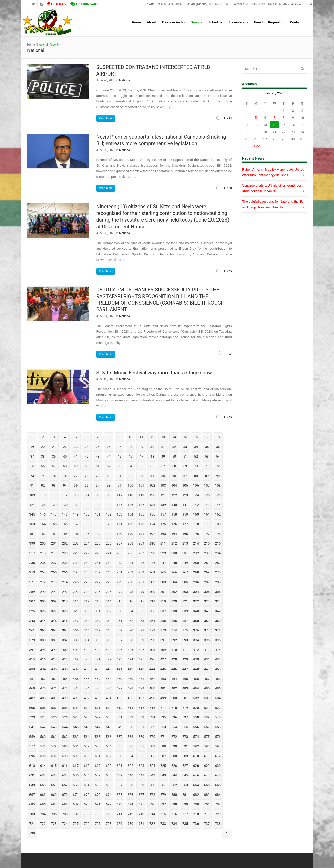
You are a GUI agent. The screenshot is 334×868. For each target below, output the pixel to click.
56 (43, 466)
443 (141, 669)
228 (152, 553)
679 (163, 795)
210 (152, 543)
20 (43, 447)
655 (98, 785)
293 (76, 592)
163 (32, 524)
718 (196, 814)
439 (98, 669)
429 (185, 659)
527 (76, 717)
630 (218, 766)
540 (218, 717)
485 (207, 688)
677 (141, 795)
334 (130, 611)
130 (65, 505)
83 (141, 476)
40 (65, 456)
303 (185, 592)
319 (163, 601)
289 (32, 592)
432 (218, 659)
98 (109, 485)
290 (43, 592)
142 (196, 505)
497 (141, 698)
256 (65, 572)
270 (218, 572)
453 (54, 679)
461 (141, 679)
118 (130, 495)
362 (43, 630)
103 (163, 485)
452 (43, 679)
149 (76, 514)
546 (87, 727)
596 (43, 756)
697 (163, 804)
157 (163, 514)
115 (98, 495)
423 (119, 659)
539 (207, 717)
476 (109, 688)
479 (141, 688)
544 (65, 727)
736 (196, 824)
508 (65, 708)
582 (87, 746)
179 (207, 524)
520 (196, 708)
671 (76, 795)
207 (119, 543)
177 (185, 524)
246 (152, 563)
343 (32, 621)
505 (32, 708)
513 (119, 708)
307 (32, 601)
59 (76, 466)
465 (185, 679)
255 (54, 572)
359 (207, 621)
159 (185, 514)
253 (32, 572)
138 (152, 505)
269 (207, 572)
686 (43, 804)
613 (32, 766)
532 (130, 717)
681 (185, 795)
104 (174, 485)
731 (141, 824)
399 (54, 650)
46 (131, 456)
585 (119, 746)
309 (54, 601)
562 (65, 737)
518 (174, 708)
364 (65, 630)
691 (98, 804)
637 (98, 775)
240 (87, 563)
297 (119, 592)
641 (141, 775)
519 (185, 708)
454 (65, 679)
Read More (106, 118)
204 (87, 543)
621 (119, 766)
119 (141, 495)
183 (54, 534)
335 (141, 611)
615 (54, 766)
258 (87, 572)
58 (65, 466)
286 (196, 582)
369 (119, 630)
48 (152, 456)
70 (196, 466)
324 (218, 601)
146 (43, 514)
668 (43, 795)
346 (65, 621)
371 (141, 630)
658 (130, 785)
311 (76, 601)
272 (43, 582)
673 (98, 795)
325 (32, 611)
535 (163, 717)
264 (152, 572)
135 (119, 505)
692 (109, 804)
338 (174, 611)
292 (65, 592)
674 (109, 795)
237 (54, 563)
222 (87, 553)
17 (207, 437)
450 (218, 669)
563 (76, 737)
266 (174, 572)
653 (76, 785)
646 (196, 775)
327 (54, 611)
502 (196, 698)
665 (207, 785)
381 (54, 640)
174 (152, 524)
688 (65, 804)
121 (163, 495)
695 (141, 804)
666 (218, 785)
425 (141, 659)
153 (119, 514)
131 (76, 505)
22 (65, 447)
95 (76, 485)
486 (218, 688)
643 (163, 775)
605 (141, 756)
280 (130, 582)
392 (174, 640)
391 (163, 640)
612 (218, 756)
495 (119, 698)
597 (54, 756)
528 (87, 717)
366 (87, 630)
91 (32, 485)
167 (76, 524)
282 (152, 582)
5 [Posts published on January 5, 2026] (256, 118)
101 (141, 485)
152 (109, 514)
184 (65, 534)
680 (174, 795)
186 (87, 534)
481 (163, 688)
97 (98, 485)
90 (218, 476)
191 (141, 534)
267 (185, 572)
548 (109, 727)
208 (130, 543)
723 (54, 824)
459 (119, 679)
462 (152, 679)
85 (163, 476)
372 (152, 630)
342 (218, 611)
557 (207, 727)
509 (76, 708)
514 (130, 708)
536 (174, 717)
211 (163, 543)
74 (43, 476)
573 (185, 737)
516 (152, 708)
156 (152, 514)
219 (54, 553)
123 (185, 495)
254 (43, 572)
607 (163, 756)
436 (65, 669)
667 (32, 795)
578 (43, 746)
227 (141, 553)
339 (185, 611)
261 (119, 572)
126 (218, 495)
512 (109, 708)
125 (207, 495)
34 (196, 447)
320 (174, 601)
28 (131, 447)
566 (109, 737)
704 (43, 814)
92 (43, 485)
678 (152, 795)
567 (119, 737)
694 (130, 804)
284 (174, 582)
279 (119, 582)
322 (196, 601)
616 (65, 766)
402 (87, 650)
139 (163, 505)
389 (141, 640)
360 (218, 621)
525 (54, 717)
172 (130, 524)
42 (87, 456)
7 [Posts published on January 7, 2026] (274, 118)
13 (163, 437)
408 (152, 650)
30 (152, 447)
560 (43, 737)
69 (185, 466)
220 (65, 553)
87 (185, 476)
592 (196, 746)
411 (185, 650)
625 (163, 766)
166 (65, 524)
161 (207, 514)
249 (185, 563)
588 (152, 746)
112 (65, 495)
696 (152, 804)
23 (76, 447)
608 (174, 756)
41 (76, 456)
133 (98, 505)
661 (163, 785)
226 (130, 553)
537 (185, 717)
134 (109, 505)
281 (141, 582)
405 (119, 650)
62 (109, 466)
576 (218, 737)
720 (218, 814)
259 (98, 572)
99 (120, 485)
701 (207, 804)
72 (218, 466)
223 (98, 553)
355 (163, 621)
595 (32, 756)
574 (196, 737)
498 (152, 698)
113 (76, 495)
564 (87, 737)
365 (76, 630)
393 (185, 640)
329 (76, 611)
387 (119, 640)
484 (196, 688)
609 (185, 756)
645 (185, 775)
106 (196, 485)
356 (174, 621)
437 (76, 669)
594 (218, 746)
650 (43, 785)
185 (76, 534)
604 (130, 756)
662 (174, 785)
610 (196, 756)
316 (130, 601)
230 (174, 553)
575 (207, 737)
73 (32, 476)
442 (130, 669)
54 (218, 456)
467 (207, 679)
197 (207, 534)
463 (163, 679)
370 (130, 630)
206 (109, 543)
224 (109, 553)
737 (207, 824)
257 (76, 572)
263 (141, 572)
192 (152, 534)
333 (119, 611)
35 (207, 447)
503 (207, 698)
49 (163, 456)
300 (152, 592)
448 (196, 669)
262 (130, 572)
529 (98, 717)
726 (87, 824)
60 (87, 466)
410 (174, 650)
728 (109, 824)
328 (65, 611)
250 (196, 563)
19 (32, 447)
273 (54, 582)
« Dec (256, 146)
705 (54, 814)
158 (174, 514)
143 (207, 505)
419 (76, 659)
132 (87, 505)
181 (32, 534)
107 (207, 485)
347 (76, 621)
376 (196, 630)
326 (43, 611)
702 (218, 804)
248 (174, 563)
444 (152, 669)
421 (98, 659)
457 (98, 679)
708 (87, 814)
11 (141, 437)
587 (141, 746)
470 (43, 688)
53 (207, 456)
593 (207, 746)
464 (174, 679)
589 (163, 746)
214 (196, 543)
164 (43, 524)
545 (76, 727)
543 (54, 727)
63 (120, 466)
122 (174, 495)
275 (76, 582)
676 (130, 795)
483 (185, 688)
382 (65, 640)
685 (32, 804)
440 (109, 669)
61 (98, 466)
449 (207, 669)
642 (152, 775)
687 (54, 804)
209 (141, 543)
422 (109, 659)
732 (152, 824)
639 (119, 775)
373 (163, 630)
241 (98, 563)
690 (87, 804)
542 (43, 727)
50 (174, 456)
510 (87, 708)
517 (163, 708)
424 (130, 659)
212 (174, 543)
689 (76, 804)
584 (109, 746)
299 (141, 592)
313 (98, 601)
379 (32, 640)
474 (87, 688)
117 (119, 495)
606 (152, 756)
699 (185, 804)
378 (218, 630)
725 (76, 824)
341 (207, 611)
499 (163, 698)
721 (32, 824)
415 (32, 659)
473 (76, 688)
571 (163, 737)
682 (196, 795)
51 (185, 456)
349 (98, 621)
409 (163, 650)
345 (54, 621)
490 (65, 698)
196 (196, 534)
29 (141, 447)
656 (109, 785)
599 (76, 756)
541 (32, 727)
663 (185, 785)
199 (32, 543)
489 (54, 698)
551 (141, 727)
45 (120, 456)
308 (43, 601)
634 (65, 775)
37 (32, 456)
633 (54, 775)
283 (163, 582)
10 (131, 437)
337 (163, 611)
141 (185, 505)
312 (87, 601)
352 (130, 621)
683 (207, 795)
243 (119, 563)
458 (109, 679)
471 (54, 688)
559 (32, 737)
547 (98, 727)
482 (174, 688)
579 (54, 746)
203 (76, 543)
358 (196, 621)
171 (119, 524)
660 (152, 785)
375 (185, 630)
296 (109, 592)
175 (163, 524)
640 (130, 775)
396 (218, 640)
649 (32, 785)
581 (76, 746)
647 (207, 775)
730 (130, 824)
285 (185, 582)
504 (218, 698)
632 (43, 775)
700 (196, 804)
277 (98, 582)
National (125, 80)
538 (196, 717)
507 (54, 708)
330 (87, 611)
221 (76, 553)
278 (109, 582)
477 (119, 688)
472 (65, 688)
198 (218, 534)
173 (141, 524)
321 (185, 601)
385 (98, 640)
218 (43, 553)
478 (130, 688)
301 (163, 592)
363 (54, 630)
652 (65, 785)
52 (196, 456)
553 (163, 727)
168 (87, 524)
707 (76, 814)
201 (54, 543)
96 (87, 485)
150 (87, 514)
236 (43, 563)
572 (174, 737)
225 (119, 553)
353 (141, 621)
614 (43, 766)
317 (141, 601)
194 (174, 534)
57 (54, 466)
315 (119, 601)
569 (141, 737)
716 (174, 814)
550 (130, 727)
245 (141, 563)
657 (119, 785)
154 (130, 514)
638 (109, 775)
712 (130, 814)
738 (218, 824)
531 (119, 717)
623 (141, 766)
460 (130, 679)
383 (76, 640)
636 (87, 775)
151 (98, 514)
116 (109, 495)
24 (87, 447)
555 (185, 727)
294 (87, 592)
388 (130, 640)
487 (32, 698)
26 (109, 447)
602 (109, 756)
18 (218, 437)
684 (218, 795)
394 (196, 640)
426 (152, 659)
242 (109, 563)
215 (207, 543)
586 (130, 746)
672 (87, 795)
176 (174, 524)
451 (32, 679)
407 (141, 650)
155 (141, 514)
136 (130, 505)
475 (98, 688)
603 (119, 756)
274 (65, 582)
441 (119, 669)
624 (152, 766)
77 (76, 476)
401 (76, 650)
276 (87, 582)
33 (185, 447)
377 (207, 630)
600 (87, 756)
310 (65, 601)
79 (98, 476)
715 (163, 814)
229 (163, 553)
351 (119, 621)
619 (98, 766)
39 (54, 456)
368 (109, 630)
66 (152, 466)
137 (141, 505)
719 (207, 814)
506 (43, 708)
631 (32, 775)
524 (43, 717)
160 (196, 514)
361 (32, 630)
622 (130, 766)
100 (130, 485)
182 (43, 534)
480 (152, 688)
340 (196, 611)
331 (98, 611)
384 (87, 640)
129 (54, 505)
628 (196, 766)
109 (32, 495)
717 (185, 814)
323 (207, 601)
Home (31, 45)
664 (196, 785)
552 (152, 727)
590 (174, 746)
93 (54, 485)
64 (131, 466)
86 (174, 476)
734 (174, 824)
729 (119, 824)
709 (98, 814)
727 (98, 824)
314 (109, 601)
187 (98, 534)
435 (54, 669)
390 (152, 640)
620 (109, 766)
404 (109, 650)
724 (65, 824)
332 (109, 611)
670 (65, 795)
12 (152, 437)
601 (98, 756)
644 (174, 775)
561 (54, 737)
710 (109, 814)
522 (218, 708)
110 (43, 495)
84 (152, 476)
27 (120, 447)
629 (207, 766)
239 (76, 563)
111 (54, 495)
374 (174, 630)
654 (87, 785)
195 (185, 534)
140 (174, 505)
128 (43, 505)
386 (109, 640)
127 (32, 505)
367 (98, 630)
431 (207, 659)
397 (32, 650)
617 (76, 766)
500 (174, 698)
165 (54, 524)
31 (163, 447)
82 (131, 476)
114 (87, 495)
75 (54, 476)
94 (65, 485)
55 (32, 466)
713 (141, 814)
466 (196, 679)
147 (54, 514)
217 (32, 553)
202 (65, 543)
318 (152, 601)
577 (32, 746)
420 (87, 659)
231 (185, 553)
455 (76, 679)
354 (152, 621)
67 (163, 466)
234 (218, 553)
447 (185, 669)
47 (141, 456)
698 (174, 804)
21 (54, 447)
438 (87, 669)
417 (54, 659)
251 (207, 563)
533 (141, 717)
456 (87, 679)
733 (163, 824)
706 (65, 814)
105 (185, 485)
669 (54, 795)
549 (119, 727)
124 (196, 495)
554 (174, 727)
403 (98, 650)
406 (130, 650)
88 (196, 476)
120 (152, 495)
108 (218, 485)
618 (87, 766)
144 (218, 505)
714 (152, 814)
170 (109, 524)
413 (207, 650)
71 (207, 466)
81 (120, 476)
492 (87, 698)
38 (43, 456)
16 (196, 437)
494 (109, 698)
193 (163, 534)
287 (207, 582)
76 (65, 476)
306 (218, 592)
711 (119, 814)
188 (109, 534)
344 (43, 621)
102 (152, 485)
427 (163, 659)
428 (174, 659)
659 (141, 785)
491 (76, 698)
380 (43, 640)
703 (32, 814)
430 (196, 659)
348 (87, 621)
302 (174, 592)
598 (65, 756)
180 (218, 524)
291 (54, 592)
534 (152, 717)
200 (43, 543)
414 (218, 650)
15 (185, 437)
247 (163, 563)
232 (196, 553)
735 (185, 824)
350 (109, 621)
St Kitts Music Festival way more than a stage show (154, 373)
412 (196, 650)
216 (218, 543)
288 (218, 582)
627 (185, 766)
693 (119, 804)
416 (43, 659)
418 (65, 659)
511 (98, 708)
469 (32, 688)
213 (185, 543)
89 (207, 476)
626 (174, 766)
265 (163, 572)
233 (207, 553)
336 (152, 611)
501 (185, 698)
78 (87, 476)
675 (119, 795)
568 (130, 737)
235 (32, 563)
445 (163, 669)
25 (98, 447)
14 (174, 437)
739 (32, 833)
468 (218, 679)
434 (43, 669)
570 (152, 737)
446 (174, 669)
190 (130, 534)
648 (218, 775)
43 (98, 456)
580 (65, 746)
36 (218, 447)
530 (109, 717)
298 (130, 592)
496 (130, 698)
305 (207, 592)
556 (196, 727)
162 (218, 514)
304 (196, 592)
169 (98, 524)
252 (218, 563)
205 (98, 543)
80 (109, 476)
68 (174, 466)
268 (196, 572)
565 (98, 737)
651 (54, 785)
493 (98, 698)
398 (43, 650)
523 (32, 717)
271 (32, 582)
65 (141, 466)
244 (130, 563)
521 (207, 708)
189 (119, 534)
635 (76, 775)
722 (43, 824)
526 (65, 717)
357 (185, 621)
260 (109, 572)
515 (141, 708)
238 (65, 563)
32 (174, 447)
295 (98, 592)
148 (65, 514)
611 (207, 756)
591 (185, 746)
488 (43, 698)
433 (32, 669)
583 (98, 746)
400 (65, 650)
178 (196, 524)
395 (207, 640)
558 (218, 727)
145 (32, 514)
